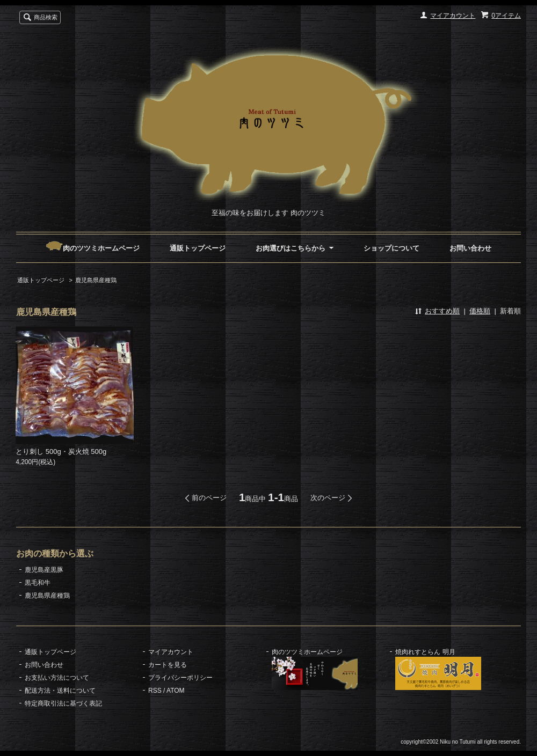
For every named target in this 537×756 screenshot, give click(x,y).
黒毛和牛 (38, 583)
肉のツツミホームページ (93, 248)
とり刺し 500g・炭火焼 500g (61, 452)
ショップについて (391, 248)
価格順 (480, 311)
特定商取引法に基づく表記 (63, 703)
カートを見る (168, 665)
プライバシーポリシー (180, 678)
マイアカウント (453, 16)
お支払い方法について (57, 678)
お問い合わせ (470, 248)
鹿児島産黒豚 (44, 570)
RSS (155, 691)
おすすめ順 (442, 311)
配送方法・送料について (60, 691)
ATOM (176, 691)
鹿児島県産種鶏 (96, 280)
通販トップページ (198, 248)
